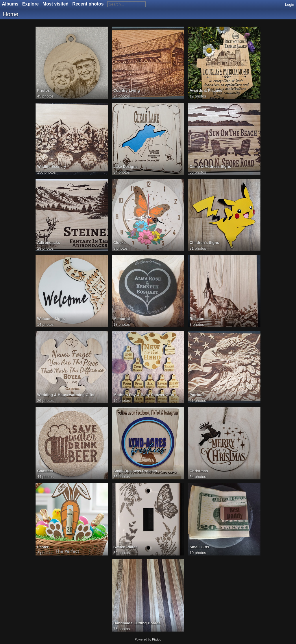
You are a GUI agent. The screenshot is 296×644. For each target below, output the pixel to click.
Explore (30, 4)
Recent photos (88, 4)
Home (11, 14)
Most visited (55, 4)
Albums (10, 4)
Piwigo (157, 639)
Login (290, 4)
